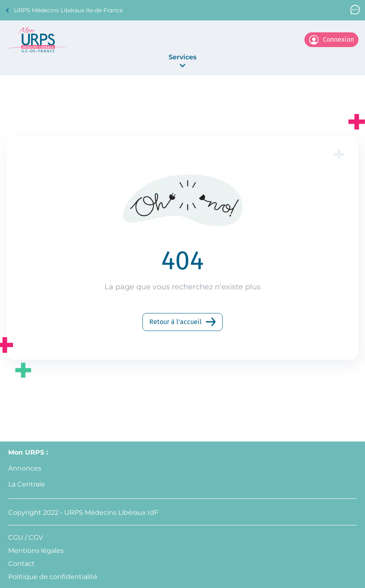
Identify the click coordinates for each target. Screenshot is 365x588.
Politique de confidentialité (53, 577)
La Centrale (27, 484)
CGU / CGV (26, 537)
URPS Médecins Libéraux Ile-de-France (64, 10)
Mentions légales (36, 551)
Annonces (25, 468)
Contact (21, 564)
